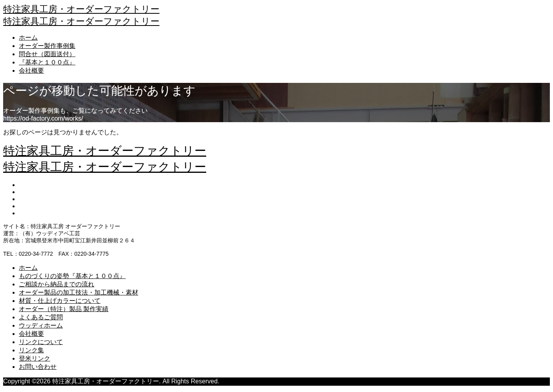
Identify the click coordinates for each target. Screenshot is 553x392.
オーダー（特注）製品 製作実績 (64, 309)
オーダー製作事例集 (47, 46)
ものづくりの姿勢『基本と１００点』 (72, 276)
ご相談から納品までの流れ (57, 284)
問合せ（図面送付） (47, 54)
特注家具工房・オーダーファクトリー (81, 9)
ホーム (28, 38)
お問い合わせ (38, 367)
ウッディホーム (41, 325)
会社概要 (31, 71)
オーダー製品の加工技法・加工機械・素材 (79, 292)
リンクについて (41, 342)
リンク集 (31, 350)
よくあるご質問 (41, 317)
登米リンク (35, 358)
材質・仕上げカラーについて (60, 301)
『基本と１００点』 (47, 62)
